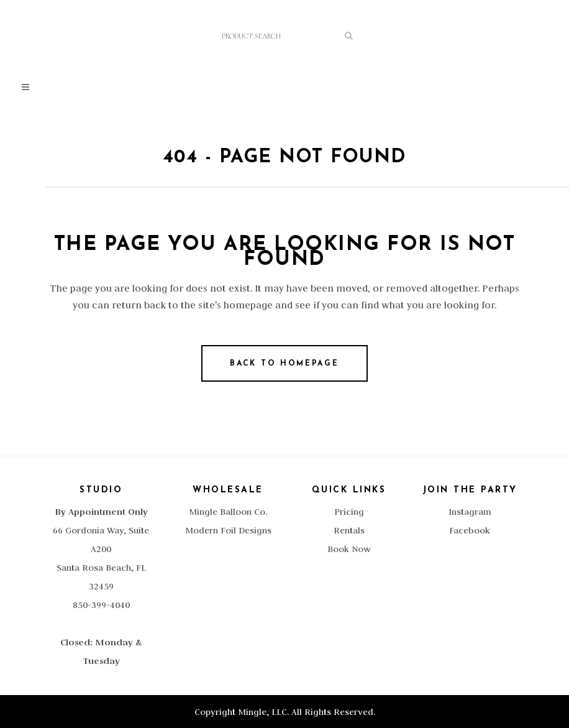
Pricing (349, 512)
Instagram (470, 512)
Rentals (349, 530)
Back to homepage (284, 364)
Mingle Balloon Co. (228, 512)
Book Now (349, 549)
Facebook (470, 530)
